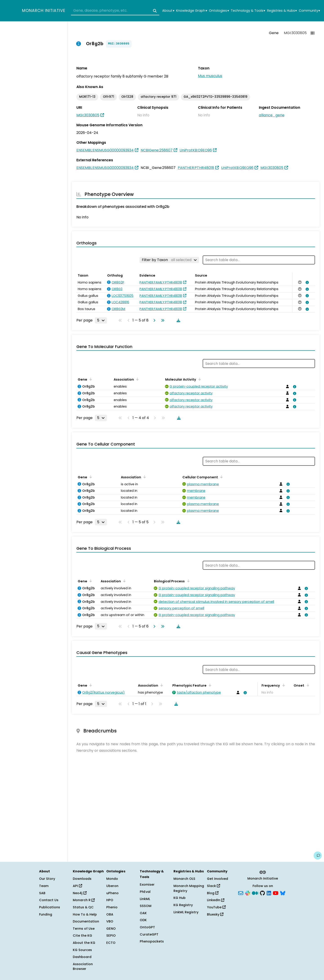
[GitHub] (262, 893)
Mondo (112, 879)
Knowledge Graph (192, 11)
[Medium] (255, 893)
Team (44, 886)
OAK (143, 913)
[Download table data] (178, 320)
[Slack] (248, 893)
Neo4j (80, 893)
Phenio (112, 907)
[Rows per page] (101, 320)
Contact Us (49, 900)
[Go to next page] (153, 320)
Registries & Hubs (282, 11)
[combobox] (115, 11)
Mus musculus (210, 76)
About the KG (84, 943)
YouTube (216, 907)
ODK (143, 920)
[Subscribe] (241, 893)
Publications (50, 907)
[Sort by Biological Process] (187, 581)
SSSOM (146, 906)
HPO (110, 900)
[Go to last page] (162, 320)
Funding (46, 914)
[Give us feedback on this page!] (318, 856)
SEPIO (111, 936)
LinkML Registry (186, 912)
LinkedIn (216, 900)
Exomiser (147, 885)
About (168, 11)
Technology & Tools (248, 11)
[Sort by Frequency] (283, 685)
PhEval (145, 892)
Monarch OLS (184, 879)
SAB (42, 893)
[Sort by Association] (137, 379)
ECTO (111, 943)
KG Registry (183, 905)
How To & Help (85, 914)
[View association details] (306, 282)
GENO (111, 929)
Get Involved (217, 879)
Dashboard (82, 957)
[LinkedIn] (269, 893)
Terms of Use (84, 929)
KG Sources (82, 950)
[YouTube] (276, 893)
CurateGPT (149, 934)
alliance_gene (272, 115)
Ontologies (219, 11)
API (77, 886)
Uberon (112, 886)
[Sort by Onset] (307, 685)
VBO (110, 921)
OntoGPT (147, 927)
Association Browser (83, 967)
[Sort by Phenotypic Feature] (209, 685)
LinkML (145, 899)
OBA (110, 914)
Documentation (86, 921)
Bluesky (215, 914)
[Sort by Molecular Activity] (199, 379)
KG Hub (180, 898)
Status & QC (83, 907)
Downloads (82, 879)
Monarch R (84, 900)
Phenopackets (152, 941)
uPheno (112, 893)
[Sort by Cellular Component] (221, 477)
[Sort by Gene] (90, 379)
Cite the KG (82, 936)
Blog (213, 893)
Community (309, 11)
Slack (213, 886)
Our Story (47, 879)
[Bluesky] (283, 893)
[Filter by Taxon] (169, 260)
